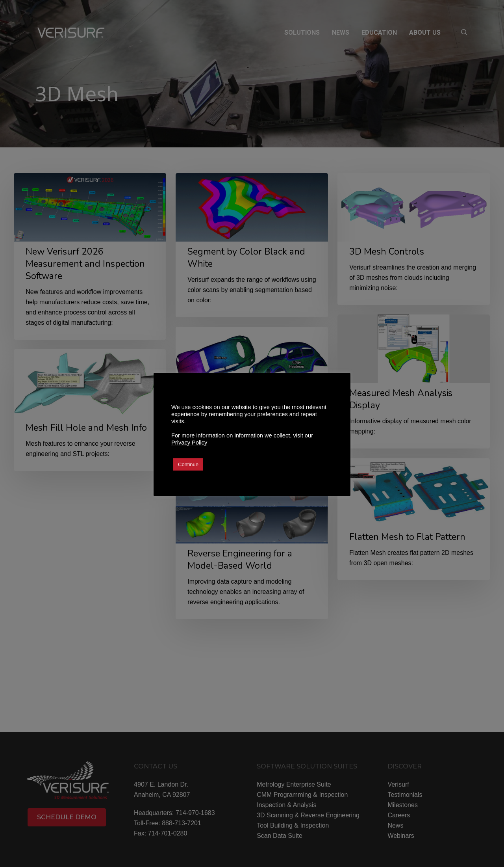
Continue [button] (188, 464)
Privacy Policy (189, 443)
